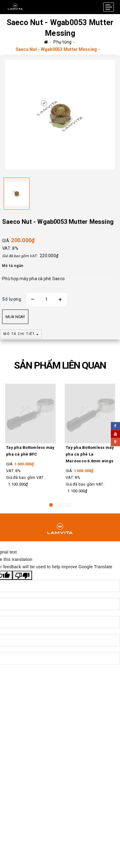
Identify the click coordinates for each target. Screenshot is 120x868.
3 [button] (60, 505)
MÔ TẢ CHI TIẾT (21, 334)
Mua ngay (15, 317)
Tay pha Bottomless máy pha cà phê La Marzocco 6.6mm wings (90, 454)
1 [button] (51, 505)
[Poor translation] (22, 572)
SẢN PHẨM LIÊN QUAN (60, 365)
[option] (60, 115)
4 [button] (65, 505)
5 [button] (69, 505)
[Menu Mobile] (109, 7)
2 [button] (56, 505)
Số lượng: (12, 299)
